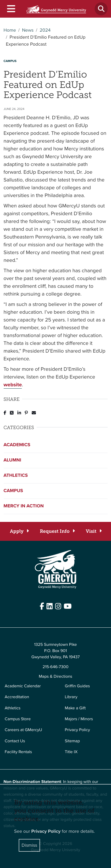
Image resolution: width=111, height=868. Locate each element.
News (28, 30)
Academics (17, 445)
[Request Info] (57, 531)
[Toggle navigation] (11, 9)
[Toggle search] (101, 9)
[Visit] (93, 531)
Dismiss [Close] (29, 845)
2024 (45, 30)
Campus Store (18, 719)
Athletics (16, 475)
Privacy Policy (77, 730)
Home (10, 30)
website (13, 384)
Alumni (12, 460)
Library (71, 697)
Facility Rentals (18, 752)
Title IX (71, 752)
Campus (13, 491)
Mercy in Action (24, 506)
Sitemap (72, 741)
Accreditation (17, 697)
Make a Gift (75, 708)
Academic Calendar (23, 686)
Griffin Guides (77, 686)
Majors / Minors (79, 719)
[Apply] (19, 531)
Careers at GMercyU (23, 730)
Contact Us (15, 741)
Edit (7, 615)
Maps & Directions (55, 677)
